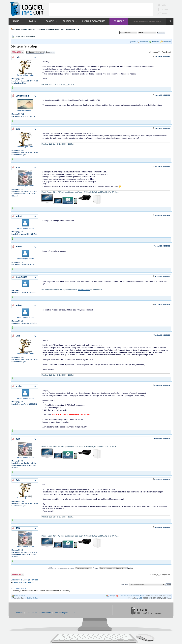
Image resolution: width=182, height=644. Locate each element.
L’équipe (112, 596)
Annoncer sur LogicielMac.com (39, 613)
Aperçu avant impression (25, 37)
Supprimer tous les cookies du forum (132, 596)
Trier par (104, 568)
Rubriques (70, 21)
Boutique (119, 21)
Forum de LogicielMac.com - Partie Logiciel (45, 29)
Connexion (167, 42)
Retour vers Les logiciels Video (25, 580)
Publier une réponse (17, 52)
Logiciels (51, 21)
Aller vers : (125, 584)
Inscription (155, 42)
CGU (73, 613)
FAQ (134, 42)
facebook (165, 9)
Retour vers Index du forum (24, 582)
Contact (19, 613)
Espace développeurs (94, 21)
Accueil (17, 21)
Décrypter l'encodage (24, 46)
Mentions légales (61, 613)
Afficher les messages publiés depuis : (70, 568)
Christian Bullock (33, 598)
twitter (164, 5)
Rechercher (144, 42)
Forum (33, 21)
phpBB (140, 598)
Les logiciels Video (72, 29)
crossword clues (84, 290)
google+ (165, 14)
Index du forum (20, 29)
